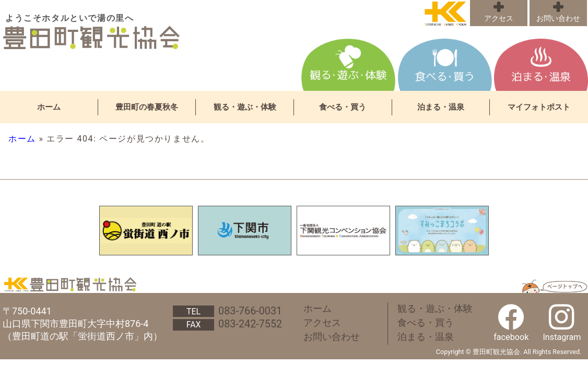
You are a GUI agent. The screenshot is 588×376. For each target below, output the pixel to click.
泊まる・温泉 (441, 107)
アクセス (499, 19)
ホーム (49, 107)
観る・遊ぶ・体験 (245, 107)
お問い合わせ (558, 19)
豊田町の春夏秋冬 (147, 107)
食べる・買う (343, 107)
